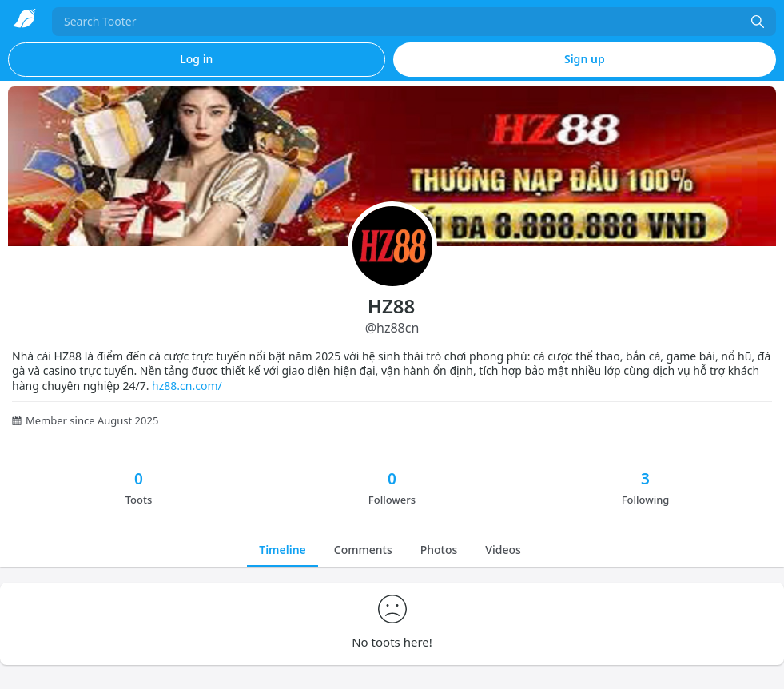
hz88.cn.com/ (187, 386)
